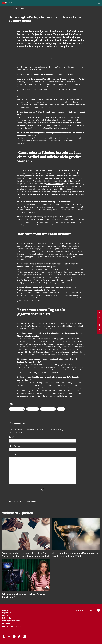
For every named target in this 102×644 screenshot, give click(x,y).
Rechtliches (7, 615)
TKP (19, 220)
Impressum (7, 613)
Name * (11, 437)
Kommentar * (13, 455)
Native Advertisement (55, 184)
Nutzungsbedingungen (11, 621)
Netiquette (7, 618)
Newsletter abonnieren (88, 610)
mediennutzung (33, 409)
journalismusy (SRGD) (17, 409)
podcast (61, 409)
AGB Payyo (6, 623)
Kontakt (5, 610)
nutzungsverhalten (48, 409)
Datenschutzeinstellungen (13, 626)
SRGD (18, 9)
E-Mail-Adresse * (15, 446)
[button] (99, 3)
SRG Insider (25, 9)
